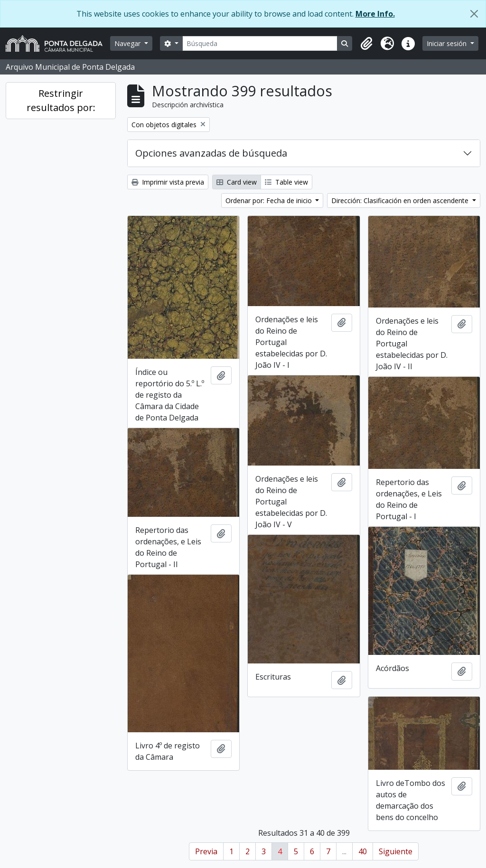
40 (363, 851)
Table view (286, 182)
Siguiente (396, 851)
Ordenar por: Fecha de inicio (270, 201)
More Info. (375, 14)
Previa (206, 851)
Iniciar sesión (448, 43)
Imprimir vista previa (168, 182)
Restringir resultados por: (61, 100)
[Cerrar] (474, 14)
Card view (237, 182)
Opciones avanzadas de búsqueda (211, 153)
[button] (366, 44)
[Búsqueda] (260, 43)
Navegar (128, 43)
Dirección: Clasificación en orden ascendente (401, 201)
